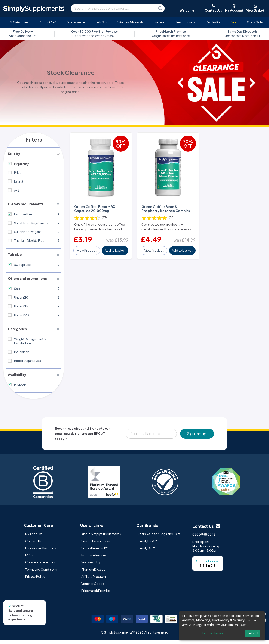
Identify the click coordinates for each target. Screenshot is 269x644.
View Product (87, 250)
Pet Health (213, 22)
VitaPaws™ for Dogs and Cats (159, 538)
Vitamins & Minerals (130, 22)
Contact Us (33, 545)
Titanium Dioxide (93, 573)
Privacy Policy (35, 581)
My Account (34, 538)
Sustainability (91, 566)
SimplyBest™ (147, 545)
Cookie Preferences (40, 566)
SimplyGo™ (146, 552)
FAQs (29, 559)
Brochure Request (95, 559)
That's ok (253, 633)
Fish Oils (101, 22)
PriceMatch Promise (96, 595)
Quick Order (255, 22)
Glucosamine (76, 22)
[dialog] (222, 626)
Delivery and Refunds (41, 552)
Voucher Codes (93, 588)
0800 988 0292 (204, 538)
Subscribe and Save (96, 545)
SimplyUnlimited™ (95, 552)
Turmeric (160, 22)
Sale (233, 22)
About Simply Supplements (101, 538)
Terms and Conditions (41, 573)
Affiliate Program (94, 581)
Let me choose (213, 633)
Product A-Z (47, 22)
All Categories (19, 22)
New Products (186, 22)
